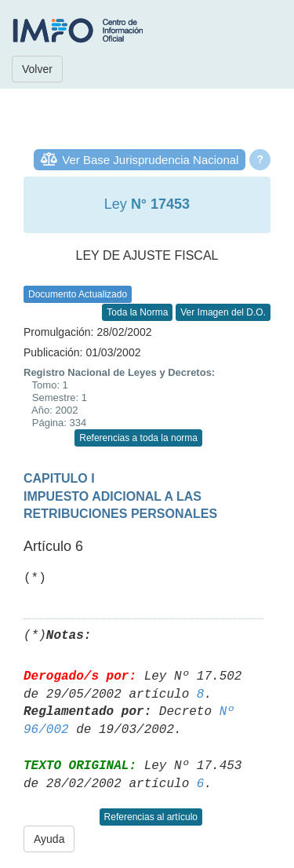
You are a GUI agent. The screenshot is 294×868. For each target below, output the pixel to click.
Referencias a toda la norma (138, 438)
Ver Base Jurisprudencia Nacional (150, 160)
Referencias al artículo (151, 817)
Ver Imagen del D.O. (223, 312)
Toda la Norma (137, 312)
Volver (37, 69)
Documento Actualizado (78, 294)
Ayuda (49, 839)
